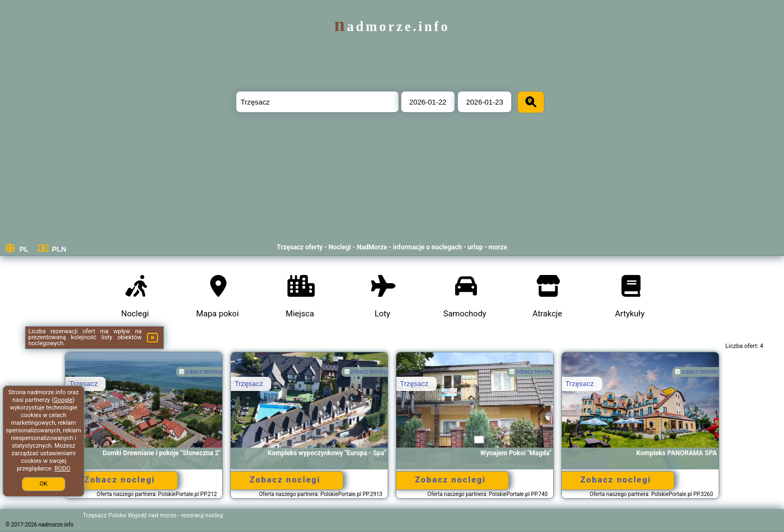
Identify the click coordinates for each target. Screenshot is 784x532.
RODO (62, 469)
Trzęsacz (83, 384)
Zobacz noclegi (120, 480)
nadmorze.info (392, 26)
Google (63, 400)
